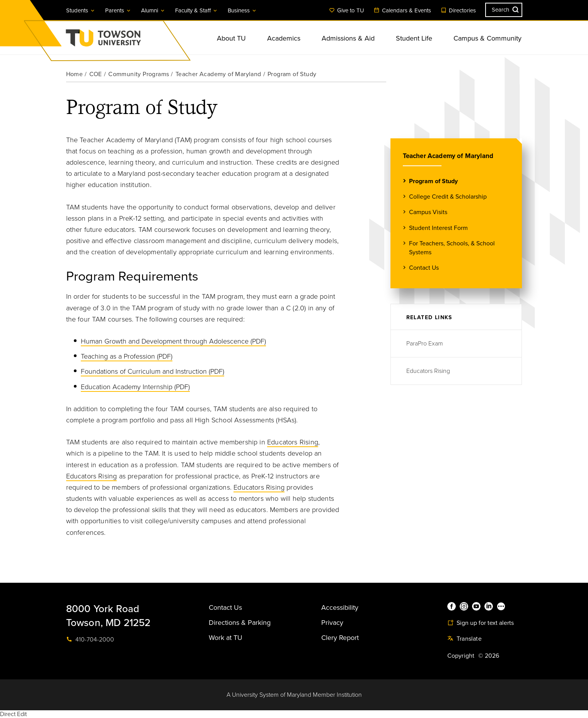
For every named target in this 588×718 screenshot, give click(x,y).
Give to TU (347, 10)
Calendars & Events (402, 10)
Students (81, 10)
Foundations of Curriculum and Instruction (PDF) (153, 371)
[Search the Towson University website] (504, 10)
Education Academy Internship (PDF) (135, 387)
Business (242, 10)
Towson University (124, 40)
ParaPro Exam (425, 344)
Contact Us (424, 268)
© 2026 (489, 656)
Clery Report (340, 638)
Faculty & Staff (197, 10)
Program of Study (433, 181)
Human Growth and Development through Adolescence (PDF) (173, 341)
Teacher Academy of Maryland (218, 74)
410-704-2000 (90, 640)
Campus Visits (428, 212)
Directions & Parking (240, 623)
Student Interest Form (438, 228)
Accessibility (340, 607)
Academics (284, 38)
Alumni (153, 10)
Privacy (332, 623)
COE (96, 74)
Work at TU (226, 638)
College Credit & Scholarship (448, 197)
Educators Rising (293, 442)
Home (75, 74)
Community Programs (139, 74)
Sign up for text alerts (481, 623)
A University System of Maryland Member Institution (294, 695)
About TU (231, 38)
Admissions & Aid (348, 38)
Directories (458, 10)
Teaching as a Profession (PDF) (127, 356)
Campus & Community (487, 38)
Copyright (461, 656)
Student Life (414, 38)
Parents (118, 10)
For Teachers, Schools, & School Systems (452, 248)
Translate (464, 639)
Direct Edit (13, 714)
